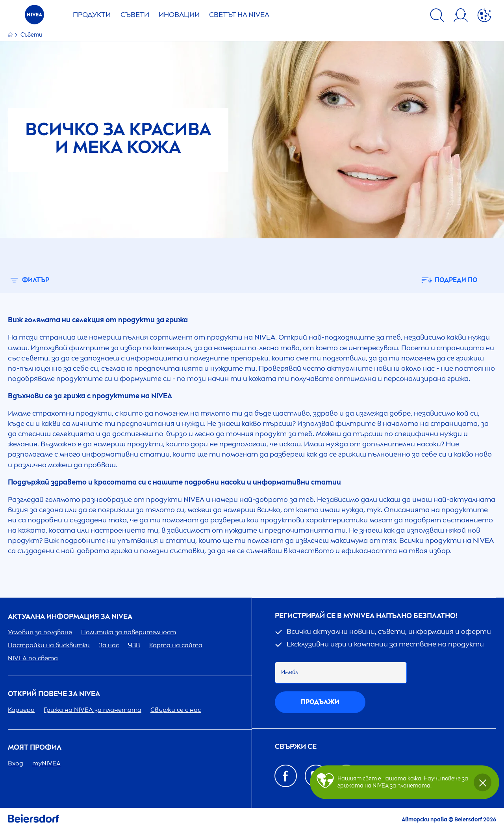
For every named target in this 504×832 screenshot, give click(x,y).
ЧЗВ (134, 645)
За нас (109, 645)
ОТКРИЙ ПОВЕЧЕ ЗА (54, 694)
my (46, 763)
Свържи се (296, 747)
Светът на (239, 15)
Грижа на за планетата (93, 710)
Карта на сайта (176, 645)
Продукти (92, 15)
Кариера (21, 710)
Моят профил (35, 747)
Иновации (179, 15)
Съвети (135, 15)
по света (33, 658)
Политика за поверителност (129, 632)
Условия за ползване (40, 632)
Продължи (320, 702)
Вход (16, 763)
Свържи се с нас (176, 710)
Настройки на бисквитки (49, 645)
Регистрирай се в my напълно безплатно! (366, 616)
